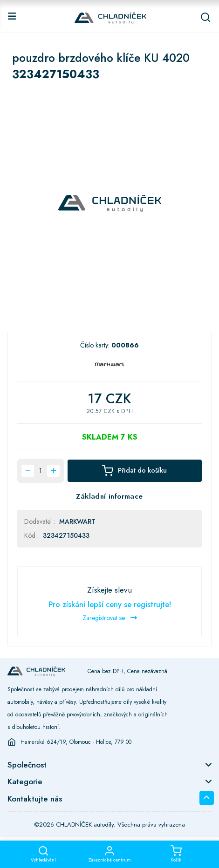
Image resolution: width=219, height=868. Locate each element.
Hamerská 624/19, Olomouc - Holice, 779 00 (76, 742)
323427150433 (66, 535)
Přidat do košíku (134, 471)
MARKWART (77, 521)
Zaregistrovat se (110, 618)
